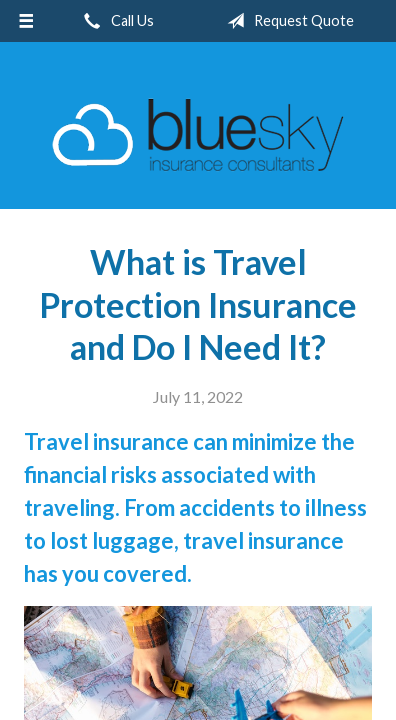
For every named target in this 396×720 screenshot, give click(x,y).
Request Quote (286, 21)
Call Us (115, 21)
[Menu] (26, 21)
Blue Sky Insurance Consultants (198, 134)
